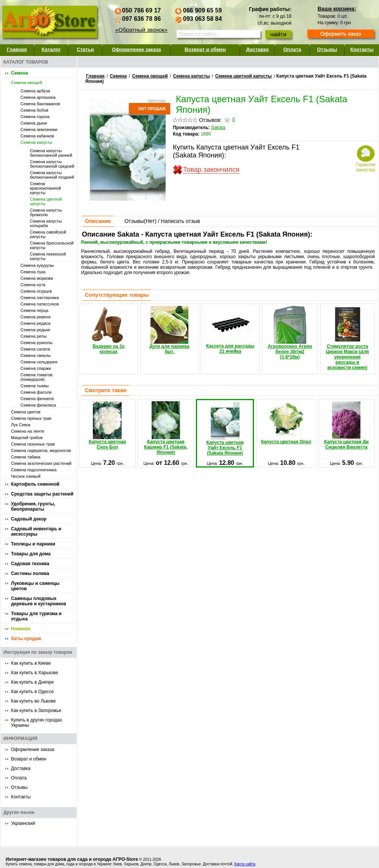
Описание (98, 221)
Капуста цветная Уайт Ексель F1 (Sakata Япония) (225, 429)
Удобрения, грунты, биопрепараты (33, 506)
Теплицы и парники (33, 544)
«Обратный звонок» (141, 30)
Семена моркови (37, 278)
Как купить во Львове (33, 701)
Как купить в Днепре (32, 682)
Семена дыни (34, 123)
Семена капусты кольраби (46, 223)
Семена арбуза (35, 91)
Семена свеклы (36, 355)
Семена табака (26, 457)
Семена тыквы (35, 386)
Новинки (21, 629)
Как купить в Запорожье (36, 711)
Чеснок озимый (26, 476)
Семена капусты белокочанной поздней (52, 175)
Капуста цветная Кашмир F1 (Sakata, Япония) (166, 428)
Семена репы (34, 336)
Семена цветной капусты (244, 76)
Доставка (257, 49)
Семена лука (33, 272)
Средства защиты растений (42, 494)
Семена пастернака (40, 298)
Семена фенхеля (37, 399)
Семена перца (34, 310)
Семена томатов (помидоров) (36, 377)
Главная (17, 49)
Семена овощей (27, 83)
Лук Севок (21, 425)
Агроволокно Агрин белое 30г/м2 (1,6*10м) (290, 333)
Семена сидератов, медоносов (41, 450)
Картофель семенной (35, 484)
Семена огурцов (36, 291)
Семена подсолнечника (34, 470)
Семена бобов (34, 110)
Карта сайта (245, 864)
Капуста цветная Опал (286, 423)
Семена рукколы (36, 343)
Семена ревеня (35, 317)
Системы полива (30, 573)
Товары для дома (31, 554)
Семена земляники (39, 129)
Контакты (362, 49)
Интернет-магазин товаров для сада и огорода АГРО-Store (72, 859)
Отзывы (327, 49)
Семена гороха (35, 117)
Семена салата (35, 349)
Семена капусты (36, 142)
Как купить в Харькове (34, 673)
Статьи (85, 49)
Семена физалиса (38, 405)
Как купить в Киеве (31, 663)
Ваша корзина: (337, 9)
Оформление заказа (136, 49)
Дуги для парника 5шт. (169, 330)
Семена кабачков (37, 136)
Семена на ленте (28, 431)
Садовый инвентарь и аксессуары (36, 531)
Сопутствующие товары (117, 295)
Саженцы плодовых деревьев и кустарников (38, 601)
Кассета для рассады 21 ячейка (230, 330)
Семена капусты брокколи (46, 212)
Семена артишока (38, 97)
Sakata (218, 128)
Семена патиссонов (40, 304)
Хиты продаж (26, 639)
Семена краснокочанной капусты (45, 188)
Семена (20, 73)
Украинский (23, 823)
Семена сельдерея (39, 362)
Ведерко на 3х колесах (109, 330)
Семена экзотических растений (41, 463)
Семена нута (33, 285)
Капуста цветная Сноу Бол (107, 425)
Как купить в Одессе (32, 692)
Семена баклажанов (40, 104)
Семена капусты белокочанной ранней (51, 153)
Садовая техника (30, 564)
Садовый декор (29, 519)
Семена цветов (26, 412)
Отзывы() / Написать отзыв (162, 221)
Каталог (51, 49)
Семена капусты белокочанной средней (52, 164)
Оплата (292, 49)
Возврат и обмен (205, 49)
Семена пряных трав (31, 418)
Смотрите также (106, 390)
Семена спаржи (36, 368)
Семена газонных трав (33, 444)
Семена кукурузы (37, 265)
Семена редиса (35, 323)
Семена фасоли (36, 392)
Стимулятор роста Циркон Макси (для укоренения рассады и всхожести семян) (348, 338)
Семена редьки (35, 330)
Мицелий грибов (27, 438)
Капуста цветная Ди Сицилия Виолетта (346, 425)
